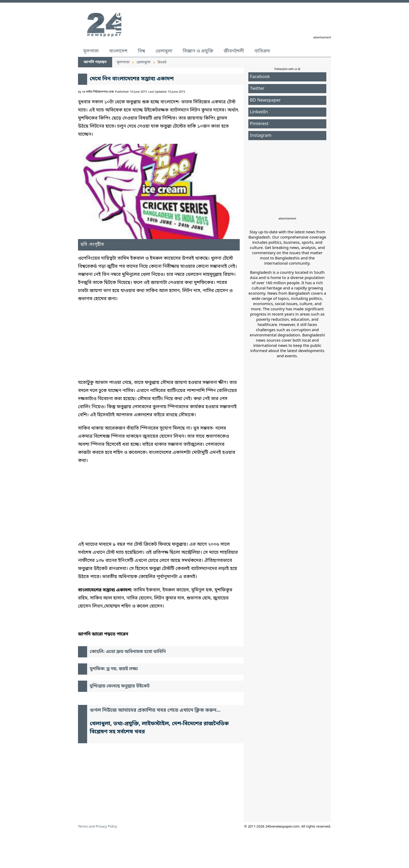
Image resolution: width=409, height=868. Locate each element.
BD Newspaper (265, 100)
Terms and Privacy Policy (98, 827)
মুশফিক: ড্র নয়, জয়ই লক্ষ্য (114, 669)
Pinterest (259, 124)
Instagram (261, 136)
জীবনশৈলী (234, 51)
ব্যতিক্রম (262, 51)
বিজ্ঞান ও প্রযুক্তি (198, 51)
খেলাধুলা (164, 51)
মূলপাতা (91, 51)
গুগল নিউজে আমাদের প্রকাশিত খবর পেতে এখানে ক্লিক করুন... (155, 711)
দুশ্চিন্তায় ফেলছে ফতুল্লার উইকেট (120, 686)
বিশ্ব (141, 51)
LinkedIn (259, 112)
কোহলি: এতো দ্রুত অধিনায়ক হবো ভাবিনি (128, 652)
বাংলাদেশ (118, 51)
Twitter (257, 89)
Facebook (260, 77)
